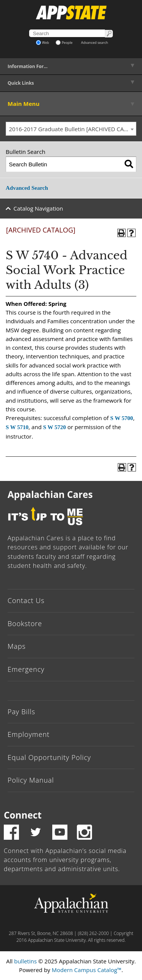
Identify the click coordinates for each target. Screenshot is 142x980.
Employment (29, 734)
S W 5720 (55, 427)
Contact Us (26, 600)
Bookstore (25, 623)
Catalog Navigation (38, 208)
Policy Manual (31, 780)
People (64, 43)
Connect (23, 815)
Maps (17, 646)
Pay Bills (21, 712)
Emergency (26, 669)
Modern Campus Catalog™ (87, 970)
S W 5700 (122, 418)
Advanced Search (27, 188)
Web (43, 43)
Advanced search (94, 43)
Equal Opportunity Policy (49, 757)
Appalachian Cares (50, 494)
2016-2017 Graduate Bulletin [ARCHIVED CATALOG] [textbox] (73, 129)
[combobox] (71, 129)
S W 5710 (17, 427)
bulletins (25, 961)
